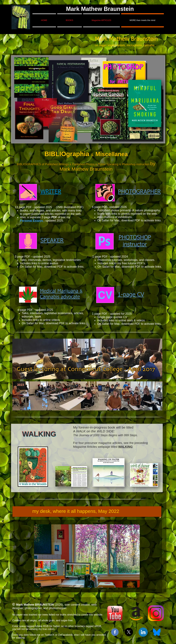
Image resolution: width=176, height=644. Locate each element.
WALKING (125, 447)
